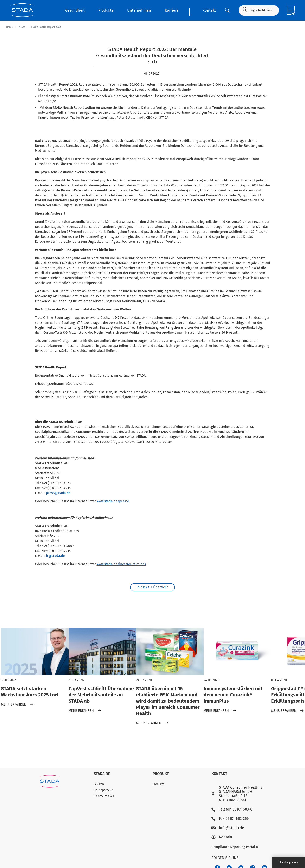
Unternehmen (139, 10)
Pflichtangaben (288, 862)
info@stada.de (228, 828)
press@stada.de (58, 493)
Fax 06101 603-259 (230, 819)
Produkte (106, 10)
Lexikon (99, 784)
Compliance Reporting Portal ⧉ (235, 847)
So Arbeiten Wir (104, 796)
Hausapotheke (103, 790)
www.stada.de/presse (113, 501)
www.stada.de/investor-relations (121, 564)
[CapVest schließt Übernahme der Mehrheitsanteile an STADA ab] (102, 653)
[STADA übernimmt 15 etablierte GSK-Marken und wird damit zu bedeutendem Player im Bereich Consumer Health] (170, 653)
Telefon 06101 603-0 (232, 809)
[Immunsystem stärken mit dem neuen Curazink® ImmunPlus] (237, 653)
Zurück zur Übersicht (152, 588)
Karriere (172, 10)
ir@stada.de (55, 556)
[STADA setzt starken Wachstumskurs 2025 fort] (35, 653)
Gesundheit (75, 10)
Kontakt (209, 10)
